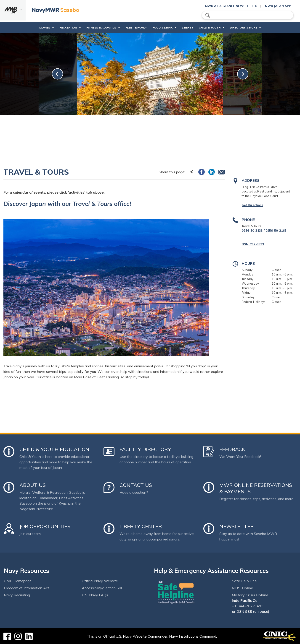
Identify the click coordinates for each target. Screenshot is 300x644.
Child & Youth (210, 27)
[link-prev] (57, 74)
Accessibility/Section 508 (103, 588)
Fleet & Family (136, 27)
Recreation (68, 27)
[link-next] (243, 74)
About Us (33, 485)
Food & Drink (162, 27)
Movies (45, 27)
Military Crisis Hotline (250, 595)
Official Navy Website (100, 581)
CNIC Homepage (18, 581)
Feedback (232, 449)
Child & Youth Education (54, 449)
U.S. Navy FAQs (95, 595)
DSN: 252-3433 (253, 244)
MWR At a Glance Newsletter (231, 6)
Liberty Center (141, 526)
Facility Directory (145, 449)
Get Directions (252, 205)
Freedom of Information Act (27, 588)
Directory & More (243, 27)
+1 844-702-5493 (248, 606)
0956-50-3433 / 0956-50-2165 (264, 231)
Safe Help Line (244, 581)
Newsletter (237, 526)
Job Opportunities (45, 526)
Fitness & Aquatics (101, 27)
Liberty (188, 27)
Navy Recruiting (17, 595)
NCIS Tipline (242, 588)
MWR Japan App (278, 6)
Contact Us (136, 485)
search (208, 15)
